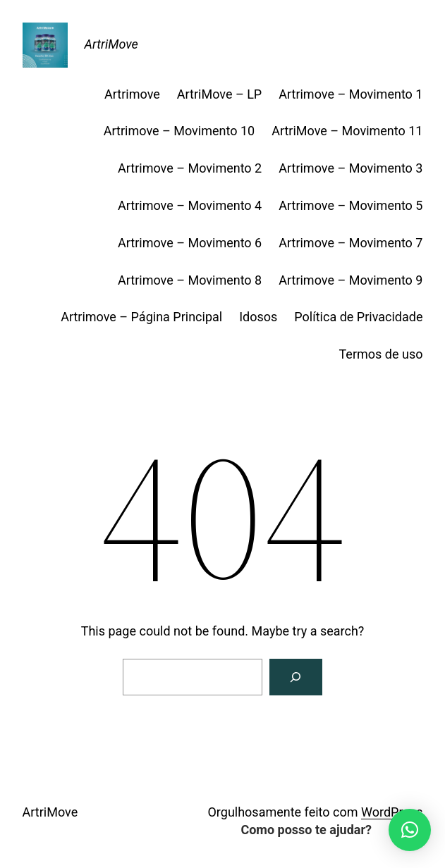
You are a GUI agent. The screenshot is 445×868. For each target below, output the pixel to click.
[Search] (296, 677)
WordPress (392, 812)
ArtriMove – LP (219, 94)
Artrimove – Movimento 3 (350, 168)
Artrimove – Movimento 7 (350, 243)
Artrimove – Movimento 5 (350, 205)
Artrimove (132, 94)
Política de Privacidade (358, 317)
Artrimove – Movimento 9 (350, 280)
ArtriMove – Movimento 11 (347, 131)
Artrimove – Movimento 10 (179, 131)
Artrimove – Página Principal (141, 317)
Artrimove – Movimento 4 (190, 205)
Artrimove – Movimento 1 (350, 94)
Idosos (258, 317)
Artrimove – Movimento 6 (190, 243)
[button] (410, 830)
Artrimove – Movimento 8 (190, 280)
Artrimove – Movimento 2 (190, 168)
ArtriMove (111, 44)
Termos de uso (380, 354)
